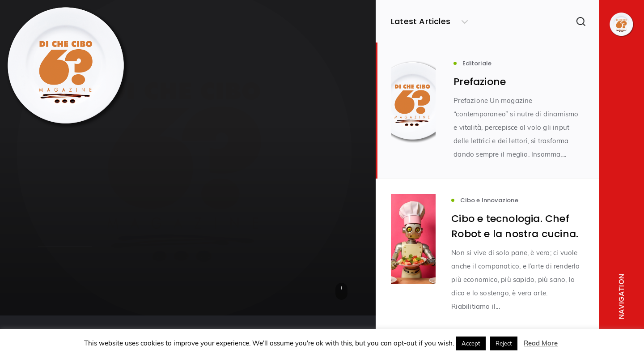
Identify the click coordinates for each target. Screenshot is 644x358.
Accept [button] (471, 343)
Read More (541, 343)
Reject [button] (504, 343)
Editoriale (53, 181)
